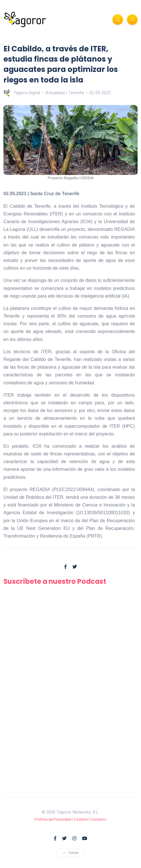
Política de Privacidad (53, 819)
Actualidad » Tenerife (65, 93)
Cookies (81, 819)
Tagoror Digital (22, 93)
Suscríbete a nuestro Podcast (55, 581)
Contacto (98, 819)
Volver (70, 853)
